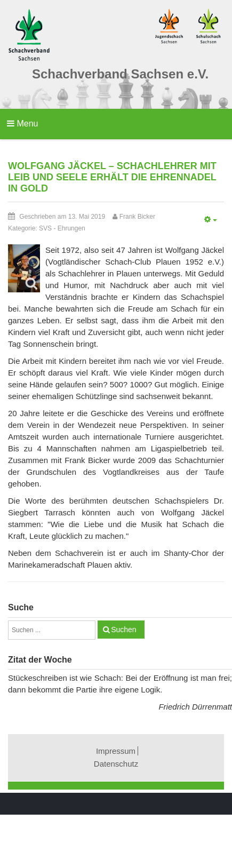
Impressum (116, 751)
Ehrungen (71, 228)
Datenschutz (116, 764)
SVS (45, 228)
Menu (22, 124)
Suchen (123, 630)
